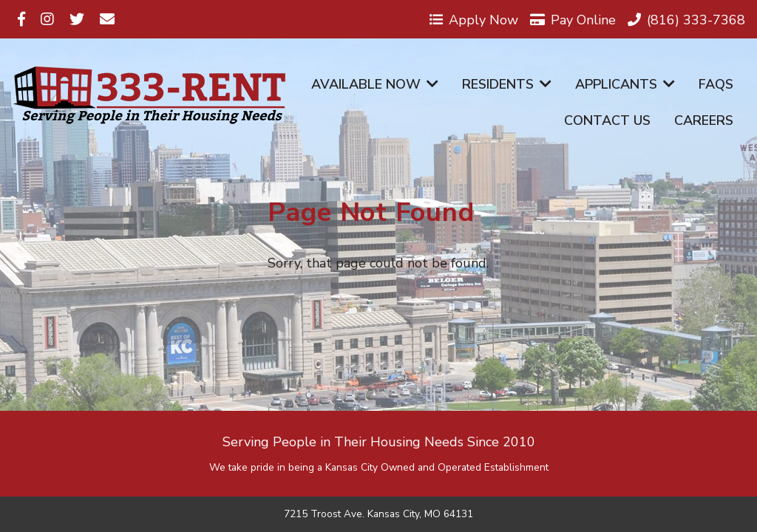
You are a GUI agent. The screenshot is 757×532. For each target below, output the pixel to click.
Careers (704, 120)
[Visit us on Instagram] (47, 19)
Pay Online (573, 19)
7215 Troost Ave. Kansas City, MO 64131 (378, 514)
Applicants (625, 84)
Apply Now (474, 19)
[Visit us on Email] (107, 19)
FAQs (716, 84)
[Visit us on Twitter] (77, 19)
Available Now (375, 84)
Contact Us (607, 120)
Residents (507, 84)
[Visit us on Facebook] (21, 19)
